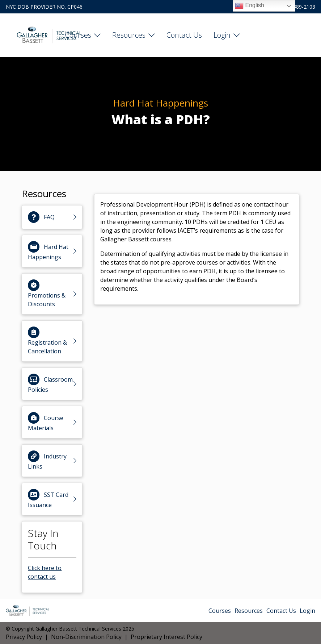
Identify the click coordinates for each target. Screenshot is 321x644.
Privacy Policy (24, 637)
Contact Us (184, 35)
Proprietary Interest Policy (166, 637)
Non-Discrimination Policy (86, 637)
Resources (129, 35)
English (250, 6)
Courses (78, 35)
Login (222, 35)
